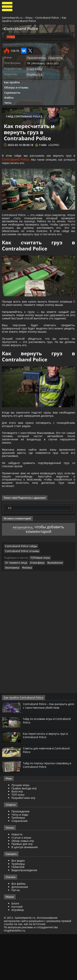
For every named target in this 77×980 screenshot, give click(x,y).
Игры (29, 18)
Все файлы (19, 929)
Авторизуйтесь (23, 583)
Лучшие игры (20, 831)
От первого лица (61, 609)
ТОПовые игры (39, 609)
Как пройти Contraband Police (34, 19)
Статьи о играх (21, 883)
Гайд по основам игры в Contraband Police (40, 766)
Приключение (35, 58)
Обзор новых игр (23, 887)
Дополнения (20, 933)
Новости (17, 880)
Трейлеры (18, 910)
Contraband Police (47, 18)
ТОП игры (18, 840)
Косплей (17, 953)
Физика (59, 613)
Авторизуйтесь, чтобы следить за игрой (30, 44)
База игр (17, 837)
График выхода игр (24, 834)
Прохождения (20, 857)
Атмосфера (12, 613)
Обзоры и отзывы (16, 86)
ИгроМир (18, 956)
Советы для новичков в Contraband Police (49, 796)
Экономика (45, 613)
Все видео (18, 906)
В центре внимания (25, 893)
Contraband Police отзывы (52, 602)
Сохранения (19, 867)
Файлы (9, 96)
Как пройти (12, 81)
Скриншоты (12, 91)
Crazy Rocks (34, 68)
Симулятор (53, 58)
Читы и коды (20, 860)
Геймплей (18, 913)
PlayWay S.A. (34, 73)
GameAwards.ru (12, 18)
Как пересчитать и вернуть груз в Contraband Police (48, 781)
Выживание (28, 613)
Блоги (15, 949)
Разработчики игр (23, 844)
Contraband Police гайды (19, 602)
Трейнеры (18, 864)
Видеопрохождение (24, 916)
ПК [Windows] (35, 63)
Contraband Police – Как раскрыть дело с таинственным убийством (47, 751)
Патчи (16, 936)
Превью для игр (22, 890)
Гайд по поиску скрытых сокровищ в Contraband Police (48, 811)
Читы (8, 102)
